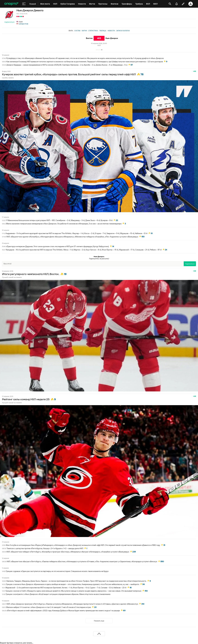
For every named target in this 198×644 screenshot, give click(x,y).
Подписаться (9, 22)
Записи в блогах (123, 31)
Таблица (103, 31)
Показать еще (99, 621)
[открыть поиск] (170, 4)
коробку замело (8, 78)
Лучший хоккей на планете (12, 277)
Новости (111, 31)
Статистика (93, 31)
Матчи (84, 31)
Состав (77, 31)
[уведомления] (177, 4)
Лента (71, 31)
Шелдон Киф (24, 24)
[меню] (24, 4)
